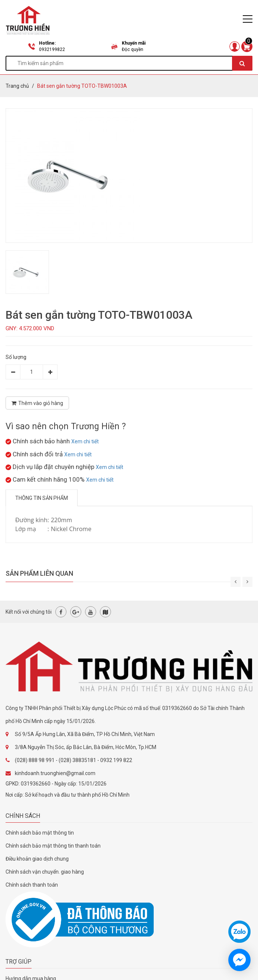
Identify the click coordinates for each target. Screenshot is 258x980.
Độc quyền (133, 49)
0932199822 (52, 49)
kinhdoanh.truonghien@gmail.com (55, 773)
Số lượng (16, 357)
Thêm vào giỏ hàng (37, 403)
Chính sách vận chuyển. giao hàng (45, 872)
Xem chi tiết (85, 441)
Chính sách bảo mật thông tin (40, 833)
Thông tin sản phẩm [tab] (42, 498)
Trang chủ (17, 86)
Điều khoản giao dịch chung (37, 859)
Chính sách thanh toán (32, 885)
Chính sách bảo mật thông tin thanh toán (53, 846)
